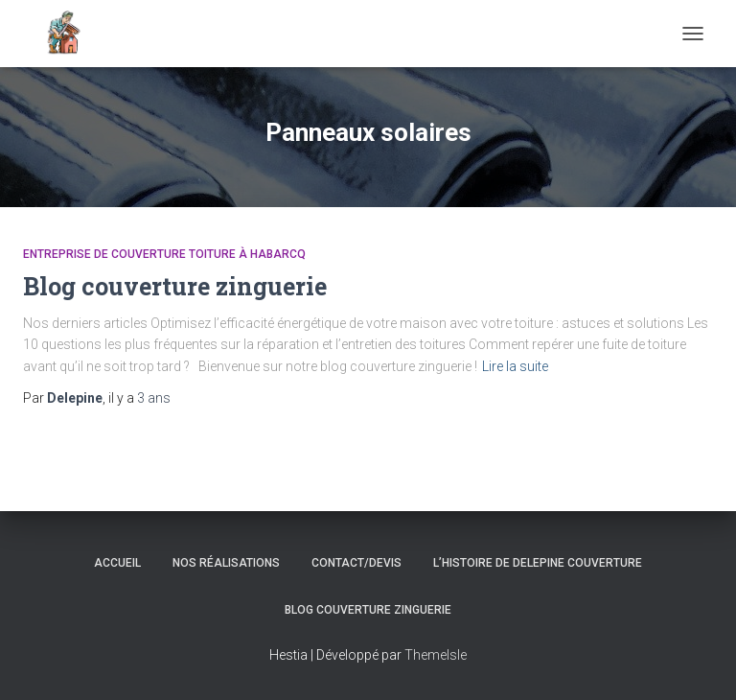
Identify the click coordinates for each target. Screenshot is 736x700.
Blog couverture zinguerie (175, 286)
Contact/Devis (356, 563)
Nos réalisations (226, 563)
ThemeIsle (436, 655)
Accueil (117, 563)
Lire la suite (515, 366)
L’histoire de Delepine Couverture (538, 563)
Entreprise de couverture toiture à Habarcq (164, 254)
